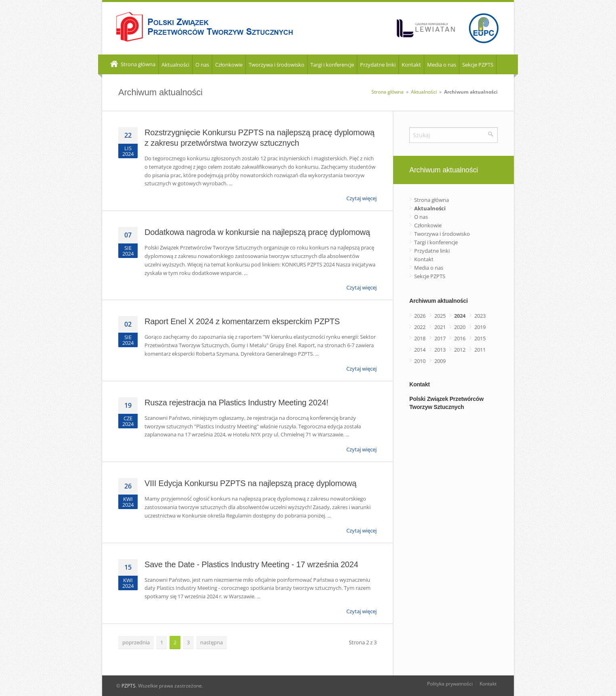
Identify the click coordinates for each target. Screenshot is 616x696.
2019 (480, 327)
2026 (420, 316)
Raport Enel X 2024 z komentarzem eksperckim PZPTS (242, 321)
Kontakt (411, 65)
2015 (480, 338)
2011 (480, 350)
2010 (420, 361)
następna (212, 642)
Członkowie (229, 65)
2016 (460, 338)
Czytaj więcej (361, 198)
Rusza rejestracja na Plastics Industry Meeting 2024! (236, 403)
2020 (460, 327)
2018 (420, 338)
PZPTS (129, 686)
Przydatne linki (378, 65)
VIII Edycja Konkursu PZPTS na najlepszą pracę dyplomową (250, 483)
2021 (440, 327)
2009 (440, 361)
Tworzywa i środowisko (277, 65)
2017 (440, 338)
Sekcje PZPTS (478, 65)
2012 (460, 350)
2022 (420, 327)
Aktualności (175, 65)
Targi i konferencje (332, 65)
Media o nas (442, 65)
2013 (440, 350)
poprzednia (136, 642)
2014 (420, 350)
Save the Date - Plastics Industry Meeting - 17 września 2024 (251, 564)
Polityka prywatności (450, 684)
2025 (440, 316)
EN (504, 65)
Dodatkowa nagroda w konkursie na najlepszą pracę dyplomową (257, 232)
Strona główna (132, 65)
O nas (202, 65)
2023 (480, 316)
